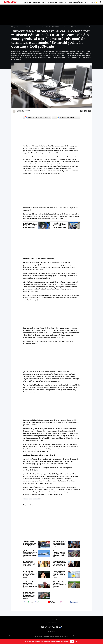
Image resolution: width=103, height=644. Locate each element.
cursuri (26, 499)
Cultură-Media (78, 2)
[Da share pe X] (85, 111)
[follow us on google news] (29, 602)
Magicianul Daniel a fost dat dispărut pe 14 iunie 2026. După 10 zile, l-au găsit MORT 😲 (60, 563)
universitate (37, 499)
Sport (87, 2)
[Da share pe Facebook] (81, 111)
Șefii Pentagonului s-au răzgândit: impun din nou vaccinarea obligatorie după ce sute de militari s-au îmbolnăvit (59, 544)
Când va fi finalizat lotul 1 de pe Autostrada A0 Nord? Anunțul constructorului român (59, 584)
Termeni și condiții (53, 619)
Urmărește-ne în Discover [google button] (66, 117)
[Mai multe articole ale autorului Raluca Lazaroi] (14, 111)
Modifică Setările (51, 623)
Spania (93, 2)
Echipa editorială (26, 619)
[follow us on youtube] (51, 602)
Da (72, 642)
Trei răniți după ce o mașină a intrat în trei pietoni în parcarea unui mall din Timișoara (30, 544)
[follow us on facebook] (74, 602)
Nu (77, 642)
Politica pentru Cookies (39, 619)
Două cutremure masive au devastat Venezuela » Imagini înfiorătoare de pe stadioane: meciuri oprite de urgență (59, 553)
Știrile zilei (28, 2)
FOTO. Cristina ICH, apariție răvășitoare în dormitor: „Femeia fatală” (30, 574)
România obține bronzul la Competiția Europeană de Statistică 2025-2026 (60, 225)
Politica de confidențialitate (67, 619)
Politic (44, 2)
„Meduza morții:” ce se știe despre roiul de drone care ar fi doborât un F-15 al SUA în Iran (30, 553)
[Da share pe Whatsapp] (89, 111)
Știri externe (53, 2)
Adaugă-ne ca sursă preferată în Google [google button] (37, 117)
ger (31, 499)
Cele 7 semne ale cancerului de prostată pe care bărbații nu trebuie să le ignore (30, 584)
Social (61, 2)
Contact (80, 619)
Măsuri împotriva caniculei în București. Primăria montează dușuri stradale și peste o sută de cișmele (30, 225)
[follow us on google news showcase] (40, 602)
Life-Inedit (68, 2)
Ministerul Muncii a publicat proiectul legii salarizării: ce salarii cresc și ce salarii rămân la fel (29, 595)
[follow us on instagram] (63, 602)
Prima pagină (14, 27)
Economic (37, 2)
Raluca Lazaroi (20, 112)
